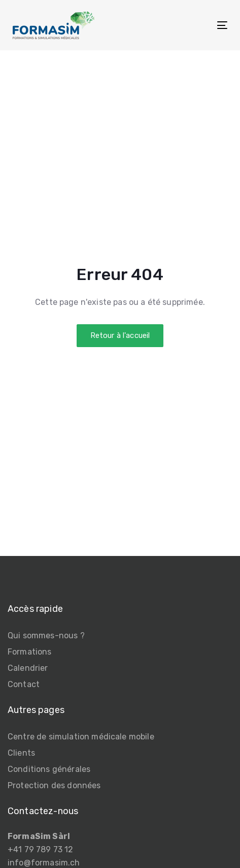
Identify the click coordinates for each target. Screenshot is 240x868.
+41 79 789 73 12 (41, 849)
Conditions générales (49, 769)
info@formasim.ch (44, 863)
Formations (30, 652)
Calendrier (28, 668)
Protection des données (54, 785)
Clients (21, 753)
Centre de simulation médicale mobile (81, 737)
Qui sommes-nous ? (46, 635)
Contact (24, 684)
